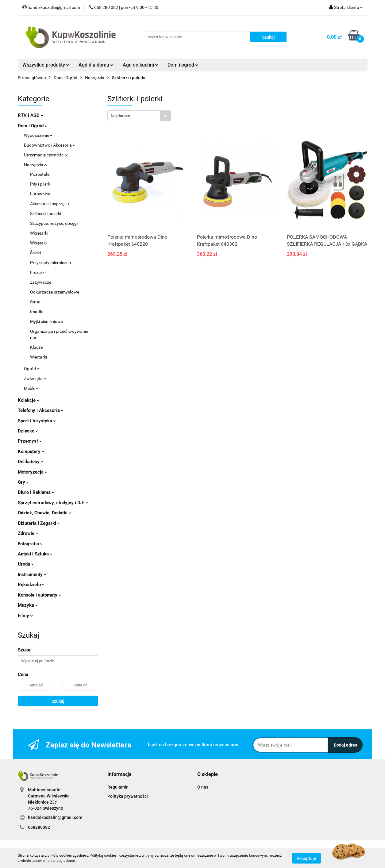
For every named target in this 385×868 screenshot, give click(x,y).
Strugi (36, 302)
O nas (203, 787)
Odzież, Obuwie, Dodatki (44, 513)
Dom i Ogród (33, 126)
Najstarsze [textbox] (120, 116)
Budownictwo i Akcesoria (50, 145)
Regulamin (118, 787)
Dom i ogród (183, 65)
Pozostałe (40, 174)
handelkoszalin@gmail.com (55, 817)
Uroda (26, 564)
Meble (31, 388)
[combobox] (139, 116)
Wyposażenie (38, 135)
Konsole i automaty (39, 595)
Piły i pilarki (41, 184)
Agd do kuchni (141, 65)
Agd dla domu (96, 65)
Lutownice (40, 194)
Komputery (31, 451)
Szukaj (58, 701)
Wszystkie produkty (46, 65)
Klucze (36, 347)
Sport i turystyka (37, 421)
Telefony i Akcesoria (41, 410)
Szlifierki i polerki (46, 213)
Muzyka (28, 605)
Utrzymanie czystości (46, 155)
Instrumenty (32, 574)
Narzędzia (35, 165)
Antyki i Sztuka (35, 554)
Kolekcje (29, 400)
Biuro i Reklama (36, 492)
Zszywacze (41, 282)
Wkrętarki (39, 233)
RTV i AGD (31, 115)
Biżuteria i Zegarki (39, 523)
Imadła (37, 312)
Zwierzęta (35, 378)
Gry (23, 482)
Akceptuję (306, 858)
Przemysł (30, 441)
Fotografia (30, 544)
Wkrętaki (38, 243)
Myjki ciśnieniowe (46, 321)
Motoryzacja (33, 472)
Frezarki (38, 272)
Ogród (32, 369)
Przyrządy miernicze (51, 263)
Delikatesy (31, 462)
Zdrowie (28, 533)
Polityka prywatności (128, 796)
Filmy (25, 616)
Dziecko (28, 431)
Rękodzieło (31, 585)
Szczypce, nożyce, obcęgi (54, 223)
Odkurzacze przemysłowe (55, 292)
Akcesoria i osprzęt (50, 204)
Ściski (35, 253)
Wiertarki (38, 357)
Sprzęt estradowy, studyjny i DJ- (53, 503)
